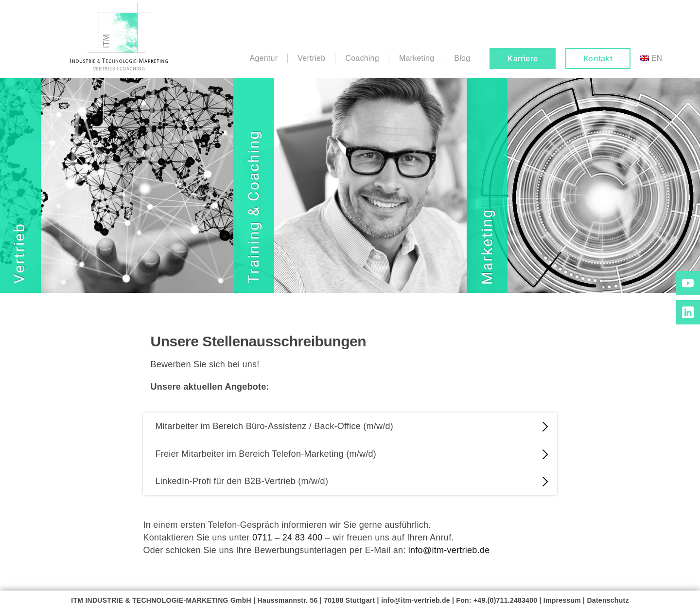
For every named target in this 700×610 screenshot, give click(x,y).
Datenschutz (608, 600)
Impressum (562, 600)
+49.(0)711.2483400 (505, 600)
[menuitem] (651, 58)
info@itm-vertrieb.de (449, 550)
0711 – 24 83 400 (287, 538)
